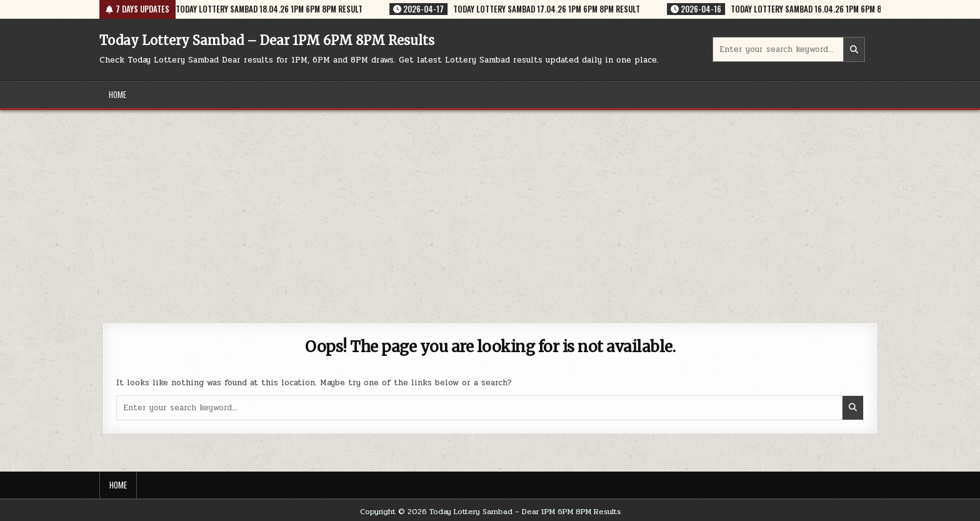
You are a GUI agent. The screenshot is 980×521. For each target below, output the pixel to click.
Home (117, 94)
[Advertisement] (490, 204)
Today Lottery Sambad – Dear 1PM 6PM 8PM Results (267, 40)
